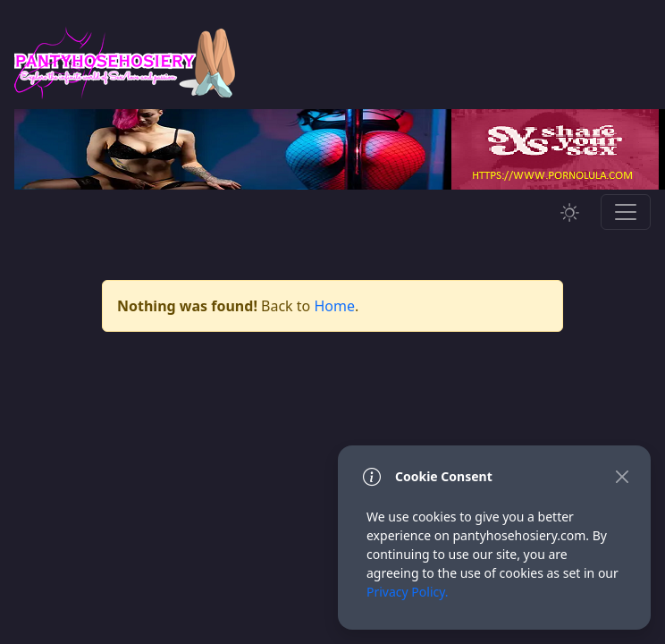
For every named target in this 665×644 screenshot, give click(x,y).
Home (334, 306)
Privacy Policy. (408, 592)
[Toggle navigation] (626, 212)
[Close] (622, 476)
